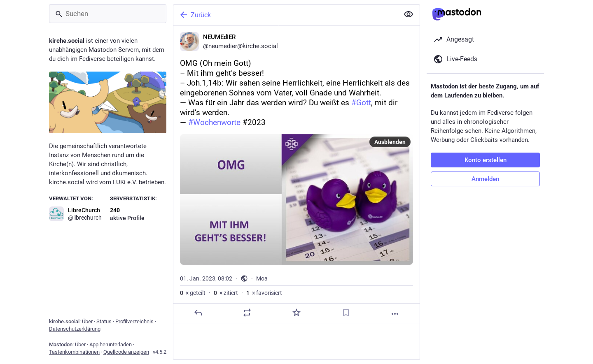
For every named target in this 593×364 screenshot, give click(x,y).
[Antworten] (198, 313)
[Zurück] (285, 15)
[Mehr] (395, 314)
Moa (262, 278)
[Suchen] (108, 14)
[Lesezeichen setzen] (346, 313)
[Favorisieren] (296, 313)
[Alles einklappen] (409, 14)
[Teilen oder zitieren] (247, 313)
